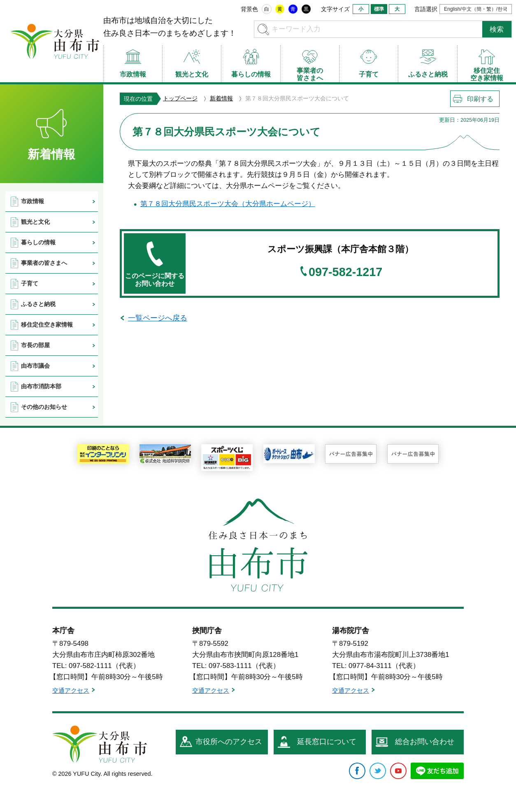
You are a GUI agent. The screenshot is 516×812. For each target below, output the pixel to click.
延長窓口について (327, 742)
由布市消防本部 (41, 386)
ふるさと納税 (38, 304)
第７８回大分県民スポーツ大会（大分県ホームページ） (228, 204)
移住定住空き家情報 (47, 325)
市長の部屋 (35, 345)
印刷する (480, 99)
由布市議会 (35, 366)
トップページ (180, 98)
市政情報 (33, 201)
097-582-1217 (345, 272)
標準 (379, 9)
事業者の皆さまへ (44, 263)
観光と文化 (35, 222)
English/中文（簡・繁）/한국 (476, 9)
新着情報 (221, 98)
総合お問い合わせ (425, 742)
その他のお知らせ (44, 407)
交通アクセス (71, 690)
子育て (30, 283)
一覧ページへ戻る (158, 318)
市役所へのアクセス (229, 742)
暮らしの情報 (38, 242)
